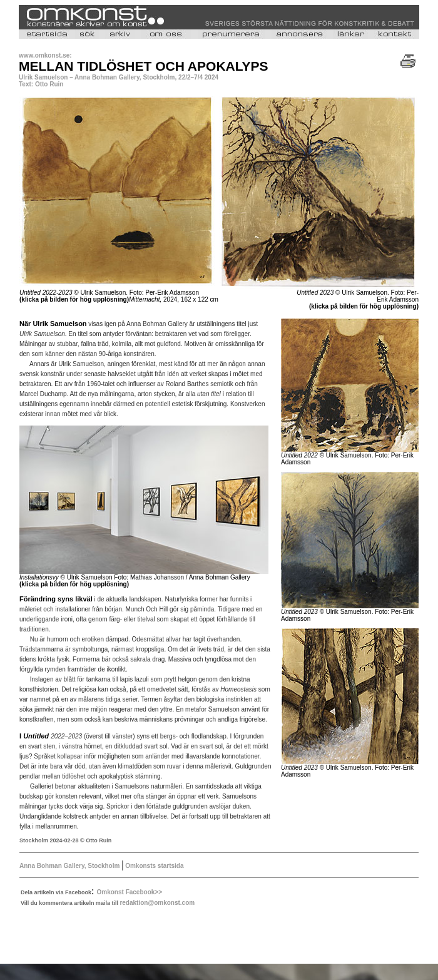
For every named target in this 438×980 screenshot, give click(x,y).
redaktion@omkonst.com (157, 903)
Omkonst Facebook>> (130, 892)
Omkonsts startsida (153, 866)
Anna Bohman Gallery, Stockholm (69, 866)
